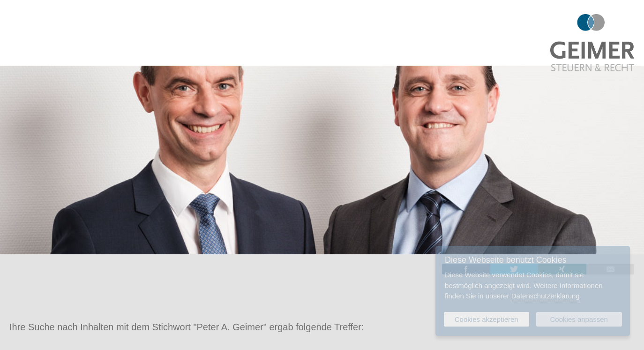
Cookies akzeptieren (487, 319)
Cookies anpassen (579, 319)
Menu (16, 19)
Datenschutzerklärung (546, 296)
